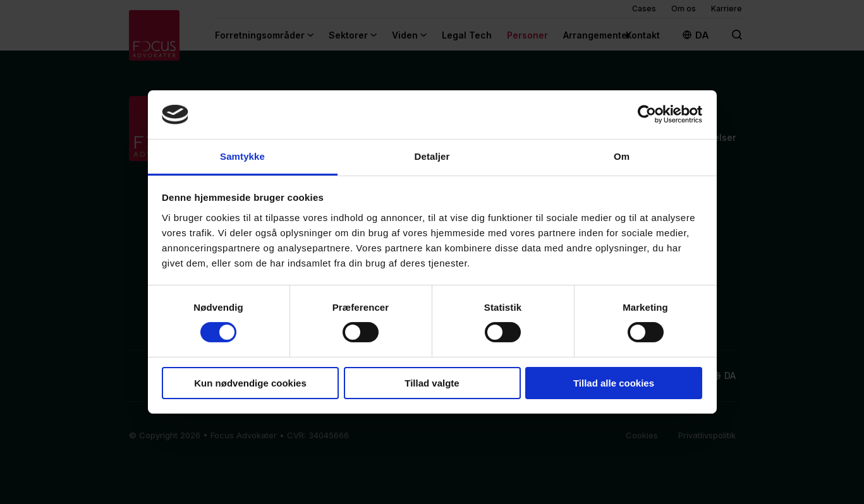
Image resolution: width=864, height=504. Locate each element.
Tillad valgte (432, 383)
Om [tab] (622, 156)
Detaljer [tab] (432, 156)
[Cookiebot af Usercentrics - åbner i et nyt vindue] (647, 114)
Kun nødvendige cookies (250, 383)
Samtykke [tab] (242, 156)
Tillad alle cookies (614, 383)
